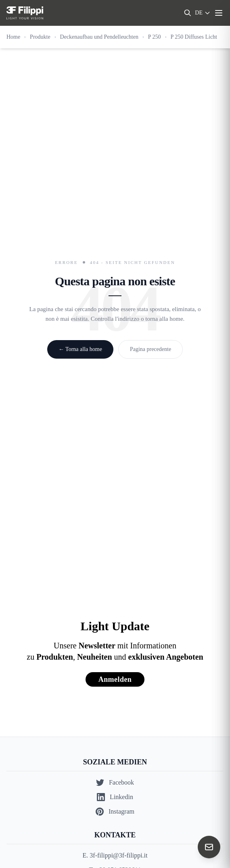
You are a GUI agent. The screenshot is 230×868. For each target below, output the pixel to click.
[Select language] (203, 13)
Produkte (40, 37)
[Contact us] (209, 847)
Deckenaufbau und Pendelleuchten (99, 37)
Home (13, 37)
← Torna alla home (80, 349)
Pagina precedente (151, 349)
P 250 (155, 37)
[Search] (188, 13)
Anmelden (115, 679)
